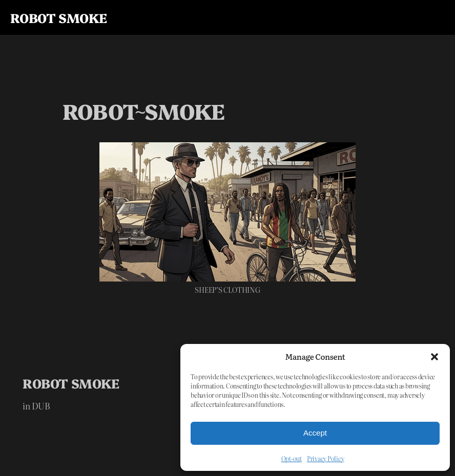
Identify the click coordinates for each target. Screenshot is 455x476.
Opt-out (292, 459)
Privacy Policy (326, 459)
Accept (315, 433)
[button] (435, 357)
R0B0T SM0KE (58, 17)
